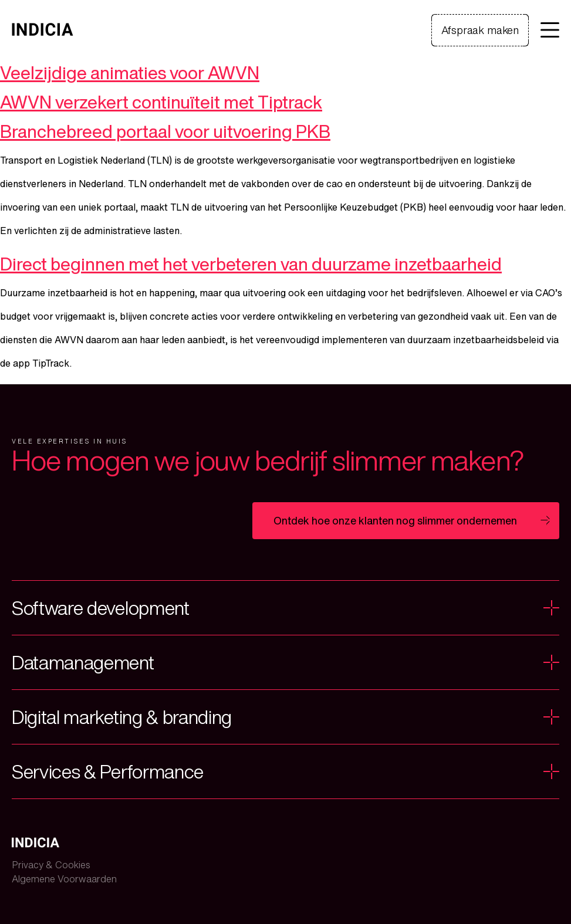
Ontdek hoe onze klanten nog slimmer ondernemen (395, 520)
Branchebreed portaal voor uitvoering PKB (165, 131)
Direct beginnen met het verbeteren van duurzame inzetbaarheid (251, 264)
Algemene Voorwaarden (64, 879)
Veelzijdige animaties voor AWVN (130, 73)
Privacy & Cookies (51, 865)
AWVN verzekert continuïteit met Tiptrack (161, 102)
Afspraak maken (480, 30)
